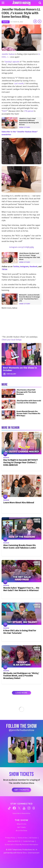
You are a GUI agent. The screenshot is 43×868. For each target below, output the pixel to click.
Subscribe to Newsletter (21, 813)
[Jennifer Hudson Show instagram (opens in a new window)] (29, 808)
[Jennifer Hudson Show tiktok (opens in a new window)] (9, 808)
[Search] (40, 3)
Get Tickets (22, 790)
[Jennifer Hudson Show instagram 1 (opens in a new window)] (21, 750)
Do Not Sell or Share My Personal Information (21, 845)
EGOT (5, 111)
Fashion (6, 22)
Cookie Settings (29, 841)
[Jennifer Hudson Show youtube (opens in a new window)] (24, 808)
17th (26, 111)
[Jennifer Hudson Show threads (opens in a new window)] (34, 808)
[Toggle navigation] (3, 3)
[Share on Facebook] (35, 21)
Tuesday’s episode (12, 62)
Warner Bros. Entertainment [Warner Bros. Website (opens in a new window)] (28, 853)
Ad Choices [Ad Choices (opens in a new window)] (33, 838)
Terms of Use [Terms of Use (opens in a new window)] (22, 838)
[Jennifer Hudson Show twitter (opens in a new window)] (19, 808)
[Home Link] (21, 3)
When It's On (22, 824)
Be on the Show (21, 831)
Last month (19, 84)
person (31, 111)
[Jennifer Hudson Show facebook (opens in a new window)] (14, 808)
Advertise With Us (14, 841)
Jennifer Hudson (8, 54)
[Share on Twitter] (40, 21)
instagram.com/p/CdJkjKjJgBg (21, 247)
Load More (21, 693)
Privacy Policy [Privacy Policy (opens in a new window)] (10, 838)
